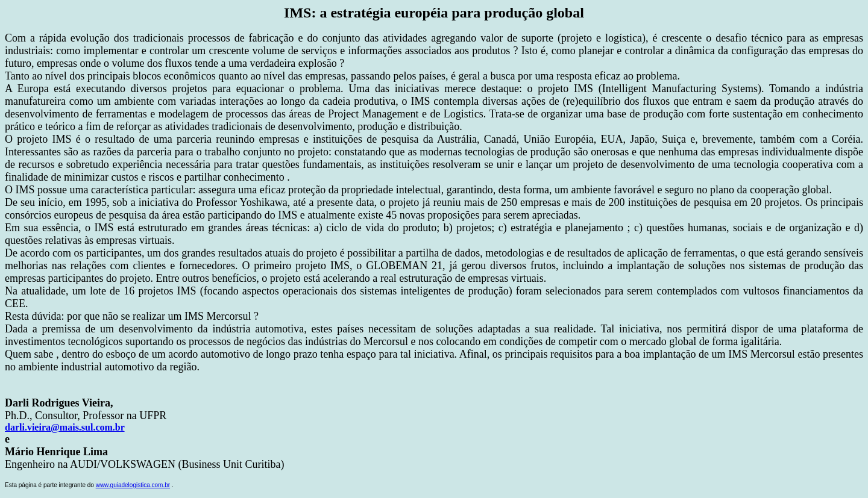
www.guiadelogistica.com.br (133, 485)
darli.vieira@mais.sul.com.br (65, 427)
